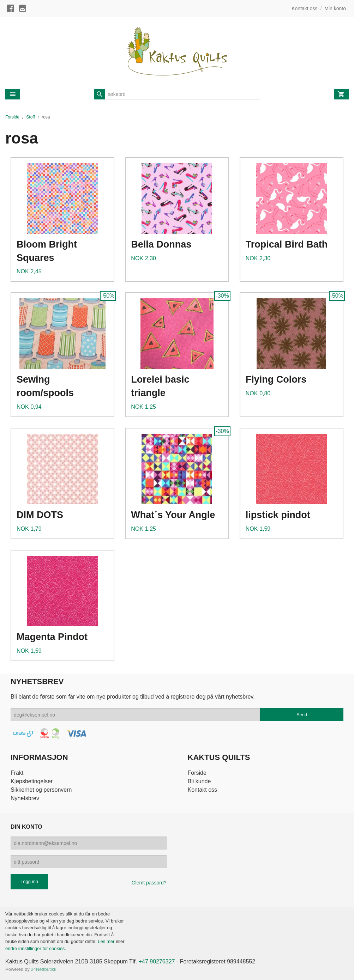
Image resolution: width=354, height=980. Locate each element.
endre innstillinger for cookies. (36, 948)
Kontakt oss (203, 790)
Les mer (107, 941)
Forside (12, 117)
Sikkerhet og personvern (41, 790)
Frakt (17, 773)
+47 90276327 (157, 961)
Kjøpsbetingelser (32, 781)
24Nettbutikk (43, 969)
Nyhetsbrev (25, 798)
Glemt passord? (149, 883)
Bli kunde (199, 781)
